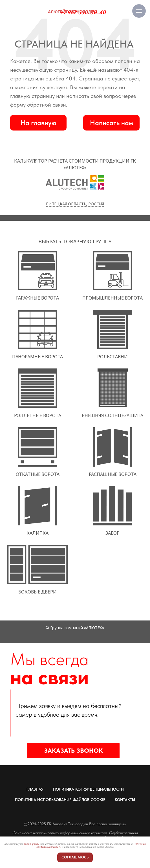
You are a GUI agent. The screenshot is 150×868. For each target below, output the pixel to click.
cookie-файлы (31, 844)
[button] (111, 123)
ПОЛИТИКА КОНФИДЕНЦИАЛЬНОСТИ (88, 789)
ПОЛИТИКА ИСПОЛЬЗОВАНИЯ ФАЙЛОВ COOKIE (60, 800)
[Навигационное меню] (139, 11)
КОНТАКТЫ (125, 800)
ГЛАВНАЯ (35, 789)
